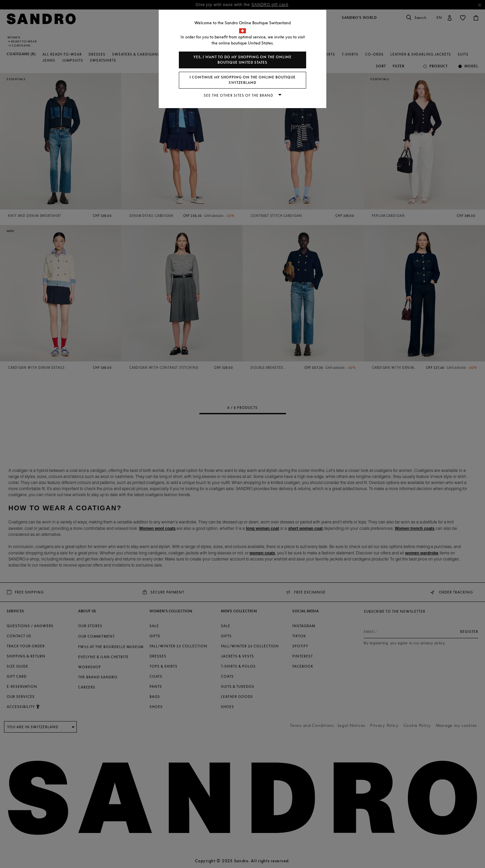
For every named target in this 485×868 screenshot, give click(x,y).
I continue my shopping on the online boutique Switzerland (243, 80)
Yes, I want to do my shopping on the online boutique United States (243, 60)
